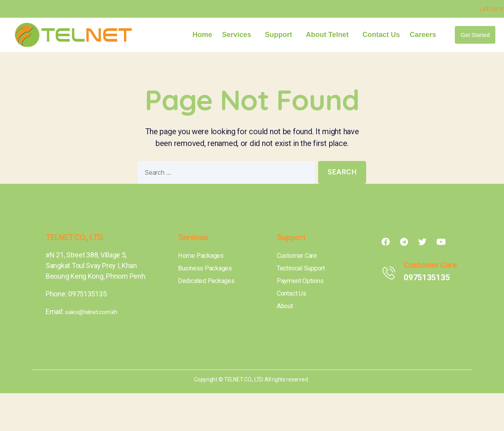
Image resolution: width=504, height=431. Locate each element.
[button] (475, 35)
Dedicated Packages (209, 281)
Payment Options (303, 281)
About (286, 306)
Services (239, 35)
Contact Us (381, 35)
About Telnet (329, 35)
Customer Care (300, 256)
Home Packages (203, 256)
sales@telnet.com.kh (97, 312)
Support (281, 35)
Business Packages (208, 268)
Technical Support (304, 268)
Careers (423, 35)
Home (202, 35)
